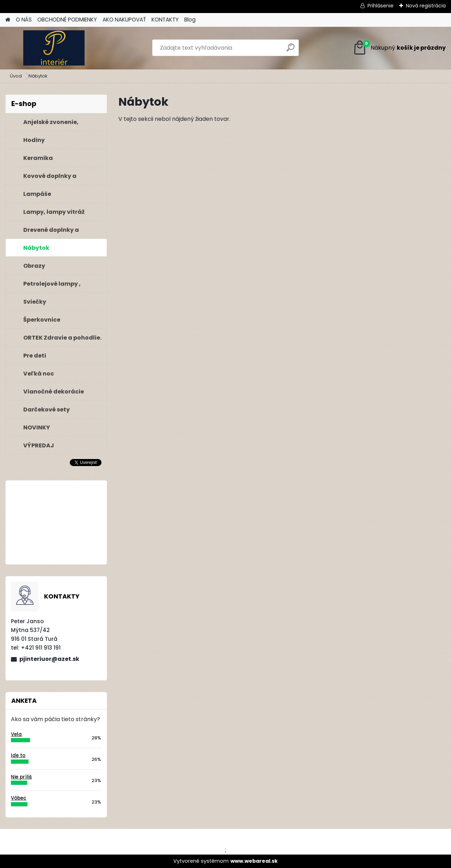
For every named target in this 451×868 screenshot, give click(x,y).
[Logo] (54, 48)
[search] (291, 50)
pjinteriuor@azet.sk (49, 659)
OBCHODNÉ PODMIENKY (67, 20)
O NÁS (24, 20)
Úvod (16, 76)
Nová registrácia (426, 6)
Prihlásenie (381, 6)
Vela (16, 734)
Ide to (18, 755)
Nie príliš (21, 777)
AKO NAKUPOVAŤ (124, 20)
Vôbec (19, 798)
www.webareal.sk (254, 861)
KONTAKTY (165, 20)
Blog (190, 20)
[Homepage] (8, 20)
